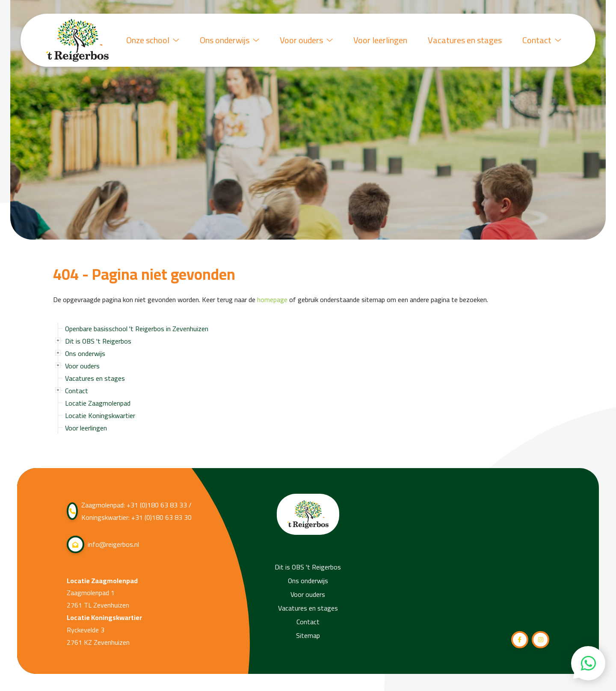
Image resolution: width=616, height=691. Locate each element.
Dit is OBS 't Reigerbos (98, 341)
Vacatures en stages (465, 40)
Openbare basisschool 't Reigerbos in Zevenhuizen (137, 329)
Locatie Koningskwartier (100, 415)
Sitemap (308, 636)
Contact (542, 40)
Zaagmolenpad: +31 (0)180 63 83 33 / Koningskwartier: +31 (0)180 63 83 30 (129, 511)
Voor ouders (306, 40)
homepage (272, 300)
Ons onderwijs (230, 40)
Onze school (153, 40)
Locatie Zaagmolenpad (98, 403)
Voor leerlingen (380, 40)
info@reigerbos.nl (103, 544)
